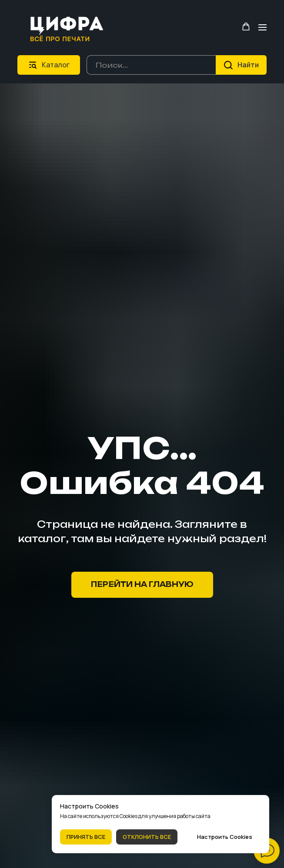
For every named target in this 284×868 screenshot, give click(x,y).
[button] (246, 27)
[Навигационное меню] (262, 27)
